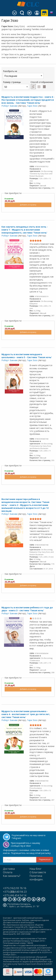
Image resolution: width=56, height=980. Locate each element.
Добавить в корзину (28, 205)
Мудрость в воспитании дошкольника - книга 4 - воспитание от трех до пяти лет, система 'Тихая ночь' (26, 714)
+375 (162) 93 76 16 (15, 888)
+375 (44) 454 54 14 (15, 895)
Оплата (8, 872)
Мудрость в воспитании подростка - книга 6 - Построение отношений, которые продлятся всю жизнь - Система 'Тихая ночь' (28, 100)
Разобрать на (23, 74)
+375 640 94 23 (15, 892)
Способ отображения (42, 85)
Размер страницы (16, 85)
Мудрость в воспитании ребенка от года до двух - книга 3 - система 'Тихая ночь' (27, 609)
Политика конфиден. (36, 878)
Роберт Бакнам (9, 106)
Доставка (9, 869)
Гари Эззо (32, 106)
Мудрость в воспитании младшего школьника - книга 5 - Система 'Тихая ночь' (27, 356)
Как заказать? (12, 876)
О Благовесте (38, 872)
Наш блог (36, 869)
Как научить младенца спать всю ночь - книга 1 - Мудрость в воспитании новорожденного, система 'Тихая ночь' (25, 230)
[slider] (36, 241)
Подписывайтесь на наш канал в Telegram (28, 837)
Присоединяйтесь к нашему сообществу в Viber (25, 844)
